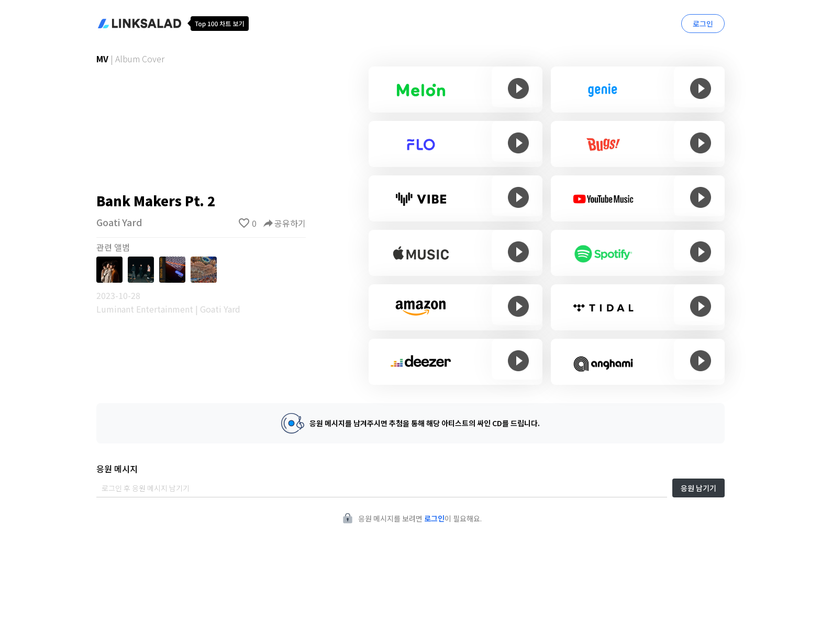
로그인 (703, 24)
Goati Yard (119, 222)
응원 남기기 (698, 488)
